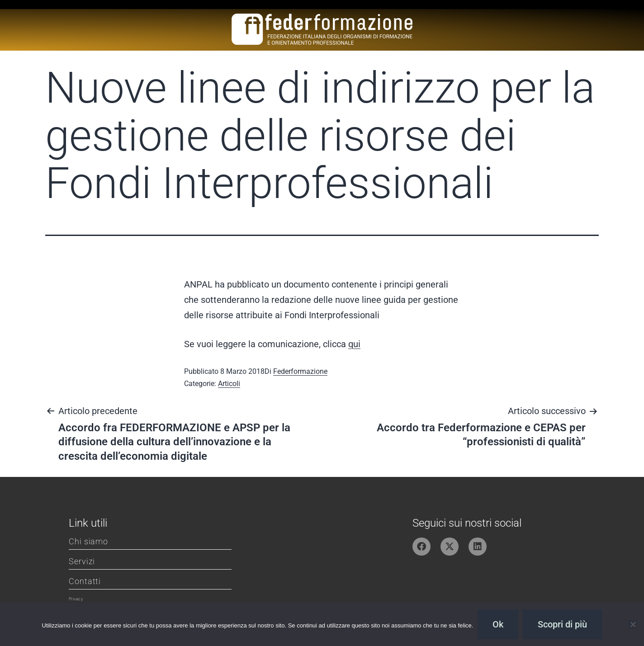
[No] (633, 624)
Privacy (76, 599)
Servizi (82, 561)
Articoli (229, 384)
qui (354, 344)
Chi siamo (88, 541)
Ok (498, 624)
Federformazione (300, 371)
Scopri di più (562, 624)
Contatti (85, 581)
